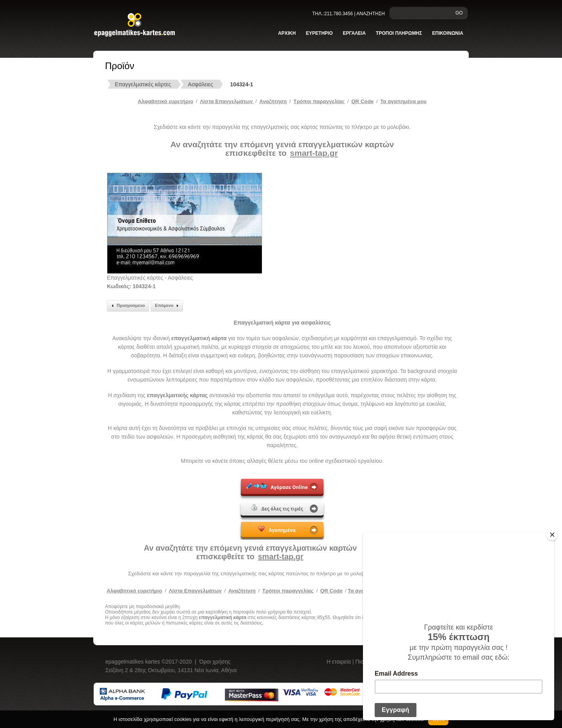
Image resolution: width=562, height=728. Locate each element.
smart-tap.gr (314, 153)
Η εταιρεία (340, 662)
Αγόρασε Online (277, 487)
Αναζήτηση (273, 101)
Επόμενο (168, 306)
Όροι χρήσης (215, 662)
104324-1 (241, 84)
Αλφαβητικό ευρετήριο (165, 101)
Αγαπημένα (277, 530)
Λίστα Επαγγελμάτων (227, 101)
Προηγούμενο (127, 306)
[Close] (552, 535)
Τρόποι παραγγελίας (288, 591)
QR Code (362, 101)
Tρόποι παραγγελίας (319, 101)
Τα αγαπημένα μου (403, 101)
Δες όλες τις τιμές (277, 508)
